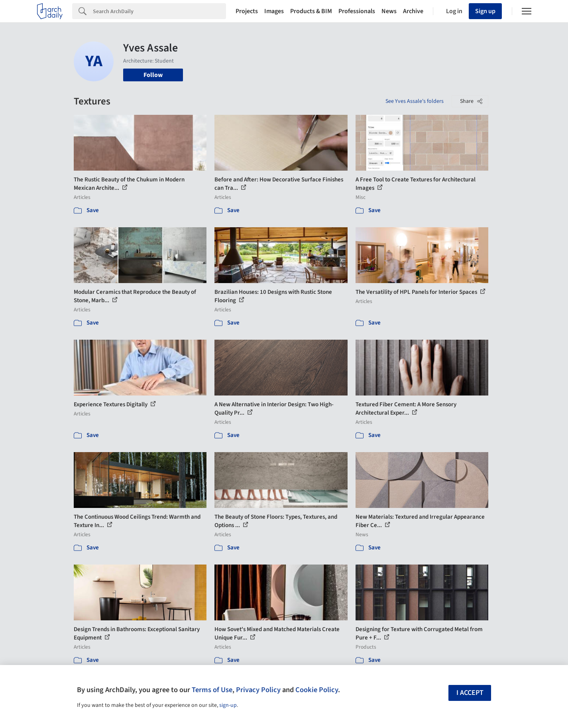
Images (274, 11)
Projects (247, 11)
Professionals (357, 11)
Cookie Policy (317, 690)
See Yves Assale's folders (415, 101)
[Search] (159, 11)
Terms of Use (212, 690)
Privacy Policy (258, 690)
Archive (413, 11)
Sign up (485, 11)
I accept (470, 693)
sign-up (228, 705)
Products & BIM (311, 11)
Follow (153, 75)
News (389, 11)
